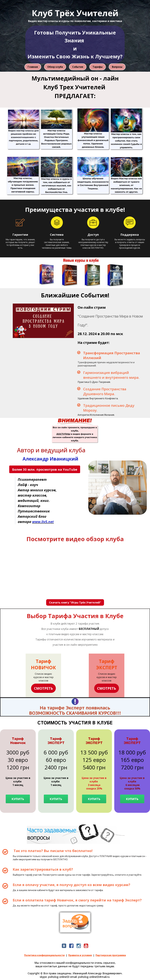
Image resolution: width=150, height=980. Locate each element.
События (78, 67)
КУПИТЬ (18, 799)
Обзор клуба (55, 67)
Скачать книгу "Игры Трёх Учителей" (75, 602)
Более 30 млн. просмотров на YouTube (45, 469)
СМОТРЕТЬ (43, 688)
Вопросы (117, 67)
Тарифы (98, 67)
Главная (33, 67)
